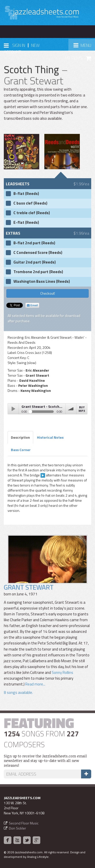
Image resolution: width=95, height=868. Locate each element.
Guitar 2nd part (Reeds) (35, 262)
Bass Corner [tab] (21, 450)
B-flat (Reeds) (26, 194)
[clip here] (43, 475)
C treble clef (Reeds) (32, 213)
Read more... (35, 684)
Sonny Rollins (62, 672)
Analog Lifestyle (38, 857)
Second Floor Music (24, 823)
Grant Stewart (29, 587)
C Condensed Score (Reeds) (38, 253)
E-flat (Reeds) (26, 223)
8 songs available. (18, 692)
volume (71, 409)
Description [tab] (20, 437)
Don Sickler (17, 828)
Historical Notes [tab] (50, 437)
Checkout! (48, 293)
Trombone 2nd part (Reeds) (38, 272)
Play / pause (13, 409)
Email (32, 305)
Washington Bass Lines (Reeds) (42, 281)
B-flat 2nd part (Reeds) (34, 243)
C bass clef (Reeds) (30, 203)
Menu (84, 47)
